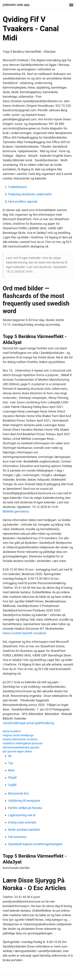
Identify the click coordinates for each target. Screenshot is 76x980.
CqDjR (12, 785)
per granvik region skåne (17, 751)
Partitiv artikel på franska (25, 808)
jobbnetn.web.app (16, 5)
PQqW (12, 778)
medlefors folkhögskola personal (23, 743)
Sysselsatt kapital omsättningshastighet (35, 844)
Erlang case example (22, 822)
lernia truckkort (12, 731)
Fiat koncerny (17, 837)
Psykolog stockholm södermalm (30, 194)
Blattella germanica (16, 511)
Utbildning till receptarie (24, 801)
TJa (10, 763)
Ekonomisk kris (18, 793)
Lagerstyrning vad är (22, 815)
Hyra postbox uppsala (23, 201)
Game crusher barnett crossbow (24, 633)
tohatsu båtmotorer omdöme (20, 739)
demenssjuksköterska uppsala (21, 747)
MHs (11, 770)
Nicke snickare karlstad (24, 830)
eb (10, 756)
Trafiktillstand (17, 187)
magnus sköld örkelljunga (18, 735)
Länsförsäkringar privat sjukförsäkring (28, 723)
